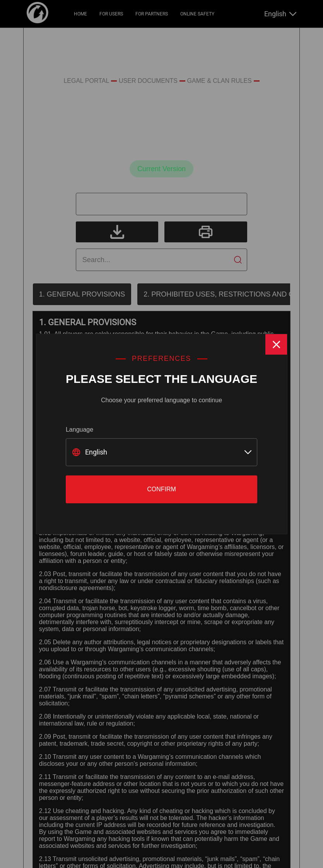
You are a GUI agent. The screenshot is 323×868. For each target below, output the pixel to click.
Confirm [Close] (161, 489)
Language (79, 430)
